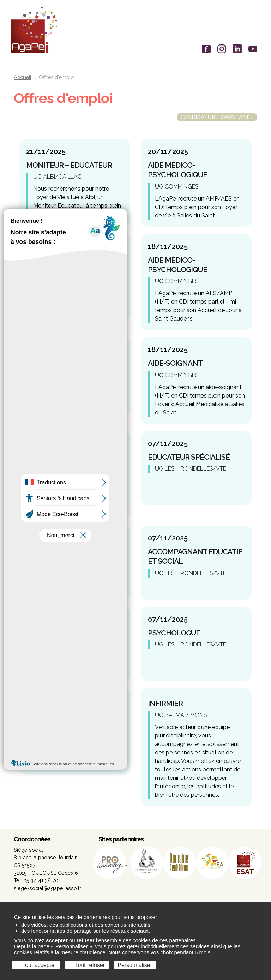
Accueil (23, 77)
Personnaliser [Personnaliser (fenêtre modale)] (135, 965)
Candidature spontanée (217, 117)
